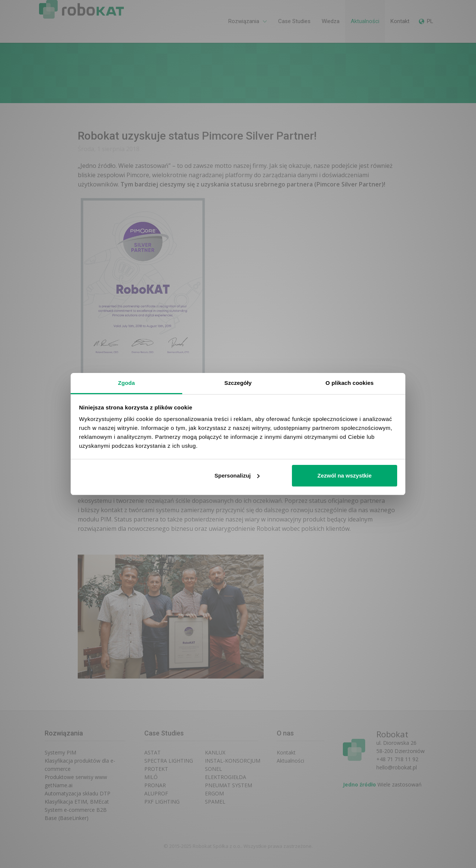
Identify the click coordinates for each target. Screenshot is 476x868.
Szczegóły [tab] (238, 383)
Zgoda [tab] (126, 383)
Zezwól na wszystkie (344, 476)
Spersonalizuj (237, 476)
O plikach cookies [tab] (349, 383)
